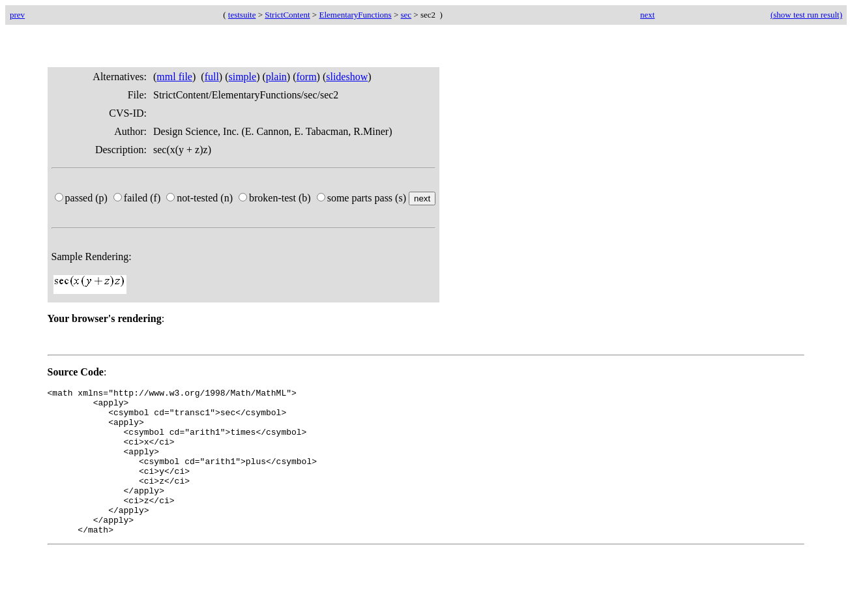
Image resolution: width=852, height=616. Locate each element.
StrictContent (287, 15)
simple (243, 77)
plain (276, 77)
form (306, 77)
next (647, 15)
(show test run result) (806, 15)
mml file (174, 77)
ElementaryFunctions (355, 15)
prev (17, 15)
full (212, 77)
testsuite (242, 15)
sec (406, 15)
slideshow (347, 77)
